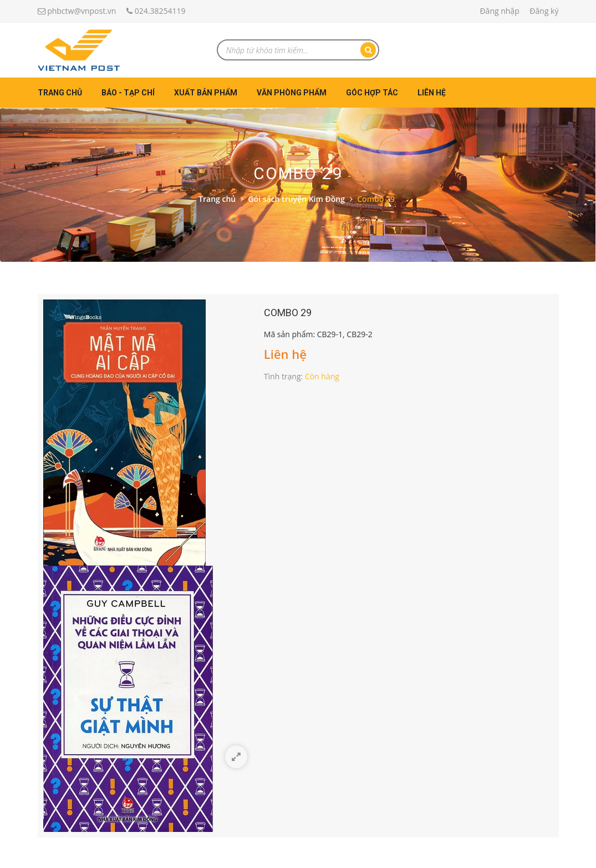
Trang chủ (60, 93)
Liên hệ (432, 93)
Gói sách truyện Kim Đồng (296, 199)
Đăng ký (544, 11)
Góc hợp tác (372, 93)
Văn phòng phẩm (292, 93)
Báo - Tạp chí (128, 93)
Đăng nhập (499, 11)
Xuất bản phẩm (206, 93)
